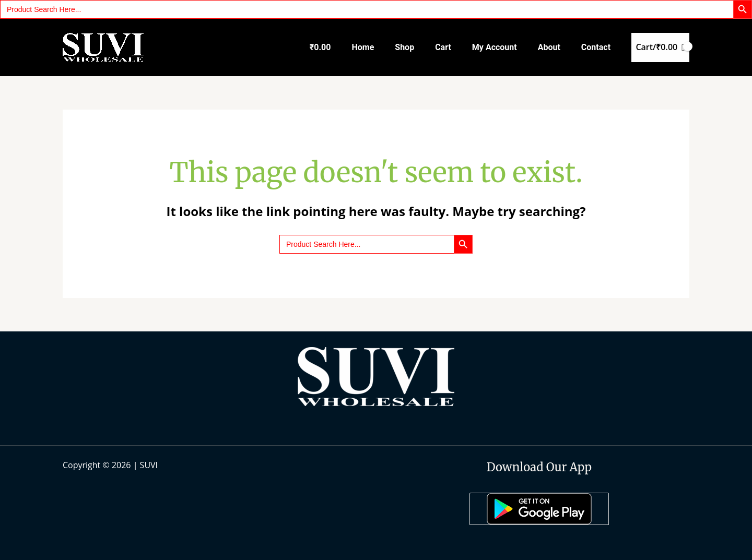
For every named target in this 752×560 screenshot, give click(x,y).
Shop (404, 47)
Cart (443, 47)
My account (495, 47)
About (549, 47)
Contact (596, 47)
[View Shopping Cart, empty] (660, 47)
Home (363, 47)
